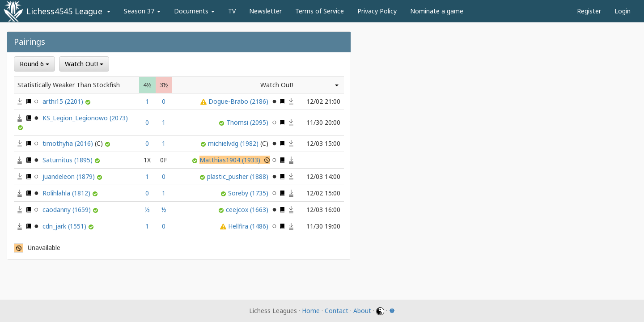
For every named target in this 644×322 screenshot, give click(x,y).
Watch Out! (84, 64)
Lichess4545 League (64, 11)
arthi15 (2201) (64, 101)
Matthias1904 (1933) (231, 160)
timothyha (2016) (74, 143)
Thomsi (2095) (248, 122)
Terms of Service (320, 11)
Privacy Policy (377, 11)
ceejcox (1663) (248, 210)
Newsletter (265, 11)
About (362, 311)
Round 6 (34, 64)
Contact (337, 311)
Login (623, 11)
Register (589, 11)
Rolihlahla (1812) (67, 193)
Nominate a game (437, 11)
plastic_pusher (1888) (239, 176)
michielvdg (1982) (239, 143)
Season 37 (142, 11)
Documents (194, 11)
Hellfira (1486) (249, 226)
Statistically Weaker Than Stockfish (69, 85)
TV (232, 11)
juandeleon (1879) (70, 176)
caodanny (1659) (68, 210)
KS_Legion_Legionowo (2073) (85, 118)
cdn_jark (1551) (65, 226)
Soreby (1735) (249, 193)
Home (311, 311)
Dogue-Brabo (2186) (239, 101)
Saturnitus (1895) (68, 160)
